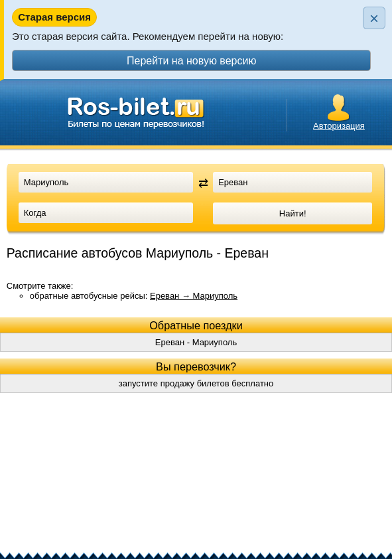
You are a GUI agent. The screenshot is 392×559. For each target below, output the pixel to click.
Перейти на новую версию (191, 61)
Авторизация (339, 126)
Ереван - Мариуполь (196, 342)
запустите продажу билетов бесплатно (196, 383)
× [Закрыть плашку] (374, 18)
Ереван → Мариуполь (194, 296)
